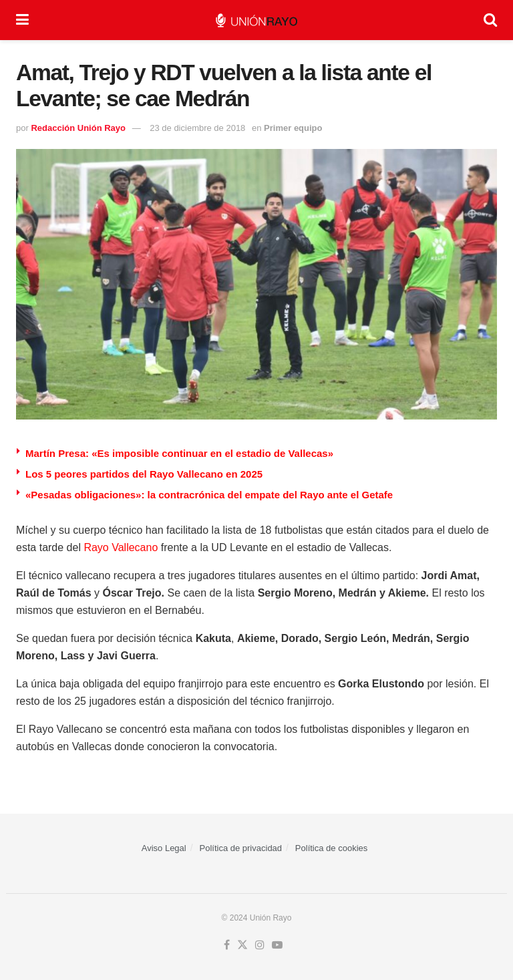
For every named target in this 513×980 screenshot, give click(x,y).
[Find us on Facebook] (227, 945)
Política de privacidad (241, 848)
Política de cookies (331, 848)
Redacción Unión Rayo (78, 128)
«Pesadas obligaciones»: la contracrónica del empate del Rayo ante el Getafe (209, 495)
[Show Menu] (22, 20)
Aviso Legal (164, 848)
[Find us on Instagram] (260, 945)
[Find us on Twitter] (242, 945)
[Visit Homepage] (256, 20)
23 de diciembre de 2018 (197, 128)
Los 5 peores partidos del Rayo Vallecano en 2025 (144, 474)
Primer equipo (293, 128)
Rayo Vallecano (121, 547)
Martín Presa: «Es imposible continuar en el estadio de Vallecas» (179, 453)
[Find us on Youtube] (277, 945)
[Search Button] (490, 20)
